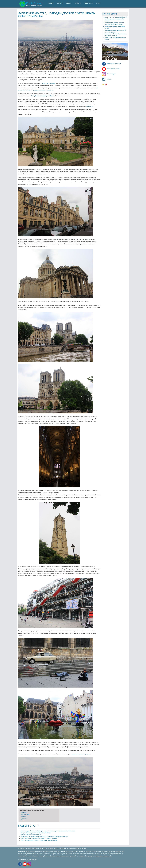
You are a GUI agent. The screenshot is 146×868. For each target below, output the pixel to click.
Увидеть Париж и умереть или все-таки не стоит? (36, 833)
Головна (51, 3)
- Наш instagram (109, 74)
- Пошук (107, 79)
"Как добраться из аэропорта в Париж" (43, 96)
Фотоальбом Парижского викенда (31, 835)
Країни (77, 3)
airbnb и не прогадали (48, 83)
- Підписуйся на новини (111, 64)
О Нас (98, 3)
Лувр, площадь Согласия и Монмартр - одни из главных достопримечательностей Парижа (48, 831)
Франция (24, 818)
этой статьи (89, 106)
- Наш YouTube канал (111, 69)
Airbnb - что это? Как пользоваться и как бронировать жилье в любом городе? (116, 19)
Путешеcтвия (25, 814)
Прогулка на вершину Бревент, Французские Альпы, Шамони (39, 840)
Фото (68, 3)
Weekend (24, 812)
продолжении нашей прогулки (81, 754)
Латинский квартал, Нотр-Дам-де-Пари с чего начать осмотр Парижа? (57, 15)
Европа (24, 816)
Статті (59, 3)
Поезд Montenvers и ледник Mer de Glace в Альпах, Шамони (39, 838)
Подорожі (88, 3)
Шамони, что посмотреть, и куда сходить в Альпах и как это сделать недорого (44, 837)
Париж (23, 820)
